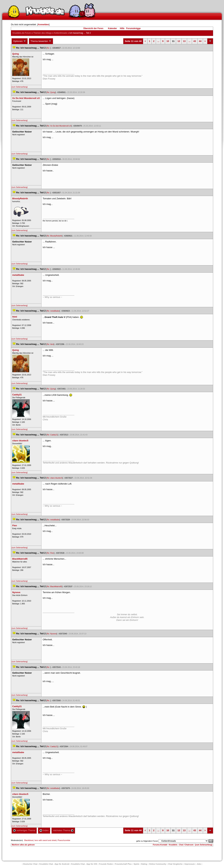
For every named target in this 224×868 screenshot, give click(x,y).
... (158, 41)
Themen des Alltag (42, 33)
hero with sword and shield (45, 840)
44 (200, 41)
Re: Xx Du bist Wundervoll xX (59, 126)
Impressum (190, 864)
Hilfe (122, 28)
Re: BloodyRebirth (54, 236)
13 (184, 41)
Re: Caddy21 (52, 435)
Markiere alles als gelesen (23, 845)
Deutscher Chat (30, 864)
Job (199, 864)
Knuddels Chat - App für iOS (84, 864)
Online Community (158, 864)
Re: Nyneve (52, 634)
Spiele (136, 864)
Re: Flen (50, 553)
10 (168, 41)
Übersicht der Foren (93, 28)
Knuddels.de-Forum (22, 33)
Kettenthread (61, 33)
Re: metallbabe (53, 311)
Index (44, 830)
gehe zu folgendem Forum (147, 841)
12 (179, 41)
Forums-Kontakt (160, 845)
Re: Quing (51, 92)
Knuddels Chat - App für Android (54, 864)
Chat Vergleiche (175, 864)
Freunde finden (106, 864)
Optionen (20, 41)
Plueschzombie (64, 840)
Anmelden (43, 24)
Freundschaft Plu (123, 864)
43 (195, 41)
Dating (144, 864)
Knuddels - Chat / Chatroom (181, 845)
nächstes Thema (63, 830)
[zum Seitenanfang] (19, 87)
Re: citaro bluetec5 (55, 478)
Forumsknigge (133, 28)
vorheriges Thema (24, 830)
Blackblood (29, 840)
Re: (48, 48)
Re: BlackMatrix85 (54, 586)
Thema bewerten (41, 41)
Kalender (112, 28)
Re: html (50, 344)
